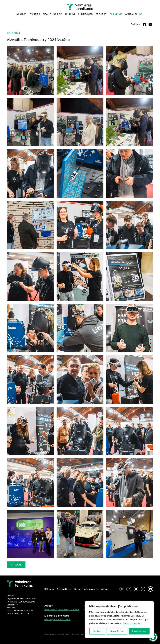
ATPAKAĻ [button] (16, 565)
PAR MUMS (116, 14)
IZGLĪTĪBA (35, 14)
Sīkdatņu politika (132, 623)
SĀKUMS (21, 14)
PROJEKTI (101, 14)
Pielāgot (97, 631)
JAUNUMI (70, 14)
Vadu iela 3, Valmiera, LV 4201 (62, 609)
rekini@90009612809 (57, 619)
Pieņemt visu (139, 631)
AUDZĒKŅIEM (86, 14)
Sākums (49, 589)
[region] (119, 620)
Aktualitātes (64, 589)
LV (140, 14)
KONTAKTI (131, 14)
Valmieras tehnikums (96, 589)
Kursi (77, 589)
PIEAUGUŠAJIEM (52, 14)
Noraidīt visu (117, 631)
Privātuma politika (83, 635)
